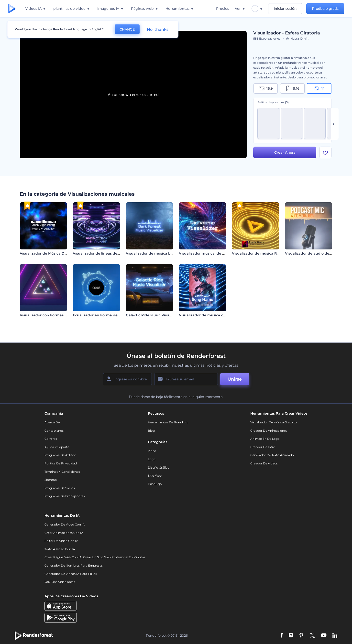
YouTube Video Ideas (60, 582)
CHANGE (127, 29)
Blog (151, 431)
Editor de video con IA (61, 541)
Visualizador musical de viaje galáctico (213, 253)
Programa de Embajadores (65, 496)
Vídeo (152, 451)
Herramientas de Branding (168, 422)
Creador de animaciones (269, 431)
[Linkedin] (335, 636)
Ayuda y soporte (57, 447)
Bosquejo (155, 484)
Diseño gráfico (159, 467)
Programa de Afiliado (60, 455)
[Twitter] (312, 636)
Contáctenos (54, 431)
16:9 (266, 88)
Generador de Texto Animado (272, 455)
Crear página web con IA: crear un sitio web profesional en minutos (95, 557)
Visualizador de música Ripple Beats (264, 253)
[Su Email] (186, 379)
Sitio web (155, 476)
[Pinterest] (301, 636)
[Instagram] (291, 636)
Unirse (235, 379)
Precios (223, 9)
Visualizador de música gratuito (274, 422)
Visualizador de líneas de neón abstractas (110, 253)
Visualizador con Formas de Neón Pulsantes (59, 315)
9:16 (292, 88)
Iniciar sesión (285, 9)
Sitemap (51, 480)
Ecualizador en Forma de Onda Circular (108, 315)
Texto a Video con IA (60, 549)
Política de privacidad (61, 463)
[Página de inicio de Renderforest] (12, 9)
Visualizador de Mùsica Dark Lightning (54, 253)
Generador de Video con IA (65, 524)
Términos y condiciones (62, 472)
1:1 (319, 88)
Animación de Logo (265, 439)
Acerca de (52, 422)
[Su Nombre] (127, 379)
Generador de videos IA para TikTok (71, 574)
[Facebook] (282, 636)
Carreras (51, 439)
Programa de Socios (60, 488)
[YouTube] (324, 636)
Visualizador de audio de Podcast (315, 253)
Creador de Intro (263, 447)
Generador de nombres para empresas (74, 565)
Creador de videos (264, 463)
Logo (152, 459)
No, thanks (158, 29)
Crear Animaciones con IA (64, 533)
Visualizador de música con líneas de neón (217, 315)
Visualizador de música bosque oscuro (160, 253)
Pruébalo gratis (325, 9)
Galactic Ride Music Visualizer (152, 315)
